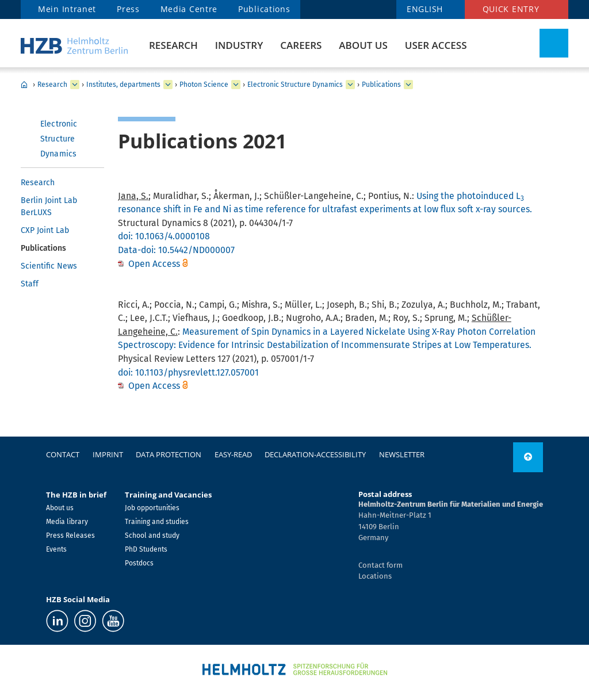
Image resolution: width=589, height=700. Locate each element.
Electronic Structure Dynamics (295, 85)
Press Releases (70, 535)
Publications (264, 9)
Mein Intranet (67, 9)
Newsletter (402, 454)
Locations (375, 576)
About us (363, 45)
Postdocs (139, 563)
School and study (152, 535)
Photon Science (204, 85)
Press (128, 9)
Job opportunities (152, 508)
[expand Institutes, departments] (168, 85)
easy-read (233, 454)
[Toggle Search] (554, 43)
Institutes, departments (123, 85)
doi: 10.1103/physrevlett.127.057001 (188, 372)
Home (24, 85)
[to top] (528, 457)
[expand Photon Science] (236, 85)
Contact (63, 454)
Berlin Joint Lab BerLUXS (49, 206)
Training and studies (157, 522)
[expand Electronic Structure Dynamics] (350, 85)
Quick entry (511, 9)
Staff (30, 284)
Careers (301, 45)
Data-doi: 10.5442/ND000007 (176, 250)
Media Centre (189, 9)
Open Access (155, 264)
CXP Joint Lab (45, 230)
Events (56, 549)
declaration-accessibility (315, 454)
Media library (67, 522)
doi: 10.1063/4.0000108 (164, 236)
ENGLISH (425, 9)
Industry (239, 45)
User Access (436, 45)
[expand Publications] (408, 85)
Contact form (380, 565)
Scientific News (49, 266)
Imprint (108, 454)
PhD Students (146, 549)
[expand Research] (75, 85)
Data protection (169, 454)
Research (173, 45)
